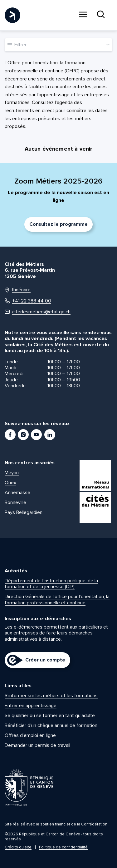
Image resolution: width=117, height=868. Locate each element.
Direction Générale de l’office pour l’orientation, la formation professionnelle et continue (57, 600)
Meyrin (12, 473)
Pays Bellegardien (24, 512)
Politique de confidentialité (63, 847)
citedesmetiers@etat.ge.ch (38, 312)
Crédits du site (18, 847)
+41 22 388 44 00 (28, 301)
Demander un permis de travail (37, 745)
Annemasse (17, 493)
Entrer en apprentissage (31, 706)
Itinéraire (18, 290)
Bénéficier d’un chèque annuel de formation (51, 725)
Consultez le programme (58, 224)
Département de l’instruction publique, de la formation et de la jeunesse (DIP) (51, 584)
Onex (10, 483)
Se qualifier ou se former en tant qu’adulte (50, 716)
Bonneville (15, 502)
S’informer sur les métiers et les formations (51, 696)
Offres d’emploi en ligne (30, 735)
